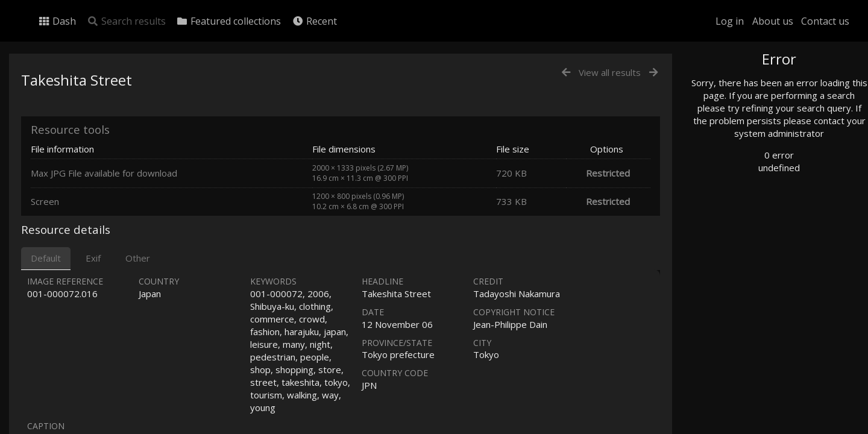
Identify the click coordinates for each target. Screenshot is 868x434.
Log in (730, 21)
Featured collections (228, 21)
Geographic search (750, 232)
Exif (93, 258)
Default (46, 258)
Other (138, 258)
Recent (314, 21)
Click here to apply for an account (768, 427)
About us (773, 21)
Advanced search (746, 245)
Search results (126, 21)
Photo (726, 86)
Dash (57, 21)
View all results (610, 72)
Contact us (825, 21)
